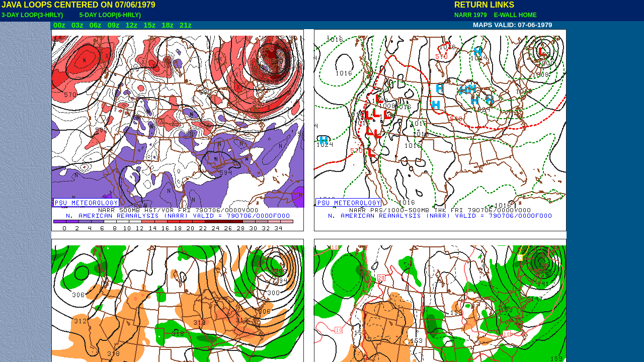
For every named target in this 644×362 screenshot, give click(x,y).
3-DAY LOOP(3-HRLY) (32, 15)
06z (96, 25)
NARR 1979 (471, 15)
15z (149, 25)
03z (77, 25)
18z (168, 25)
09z (114, 25)
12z (131, 25)
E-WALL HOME (514, 15)
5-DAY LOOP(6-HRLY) (110, 15)
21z (186, 25)
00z (59, 25)
